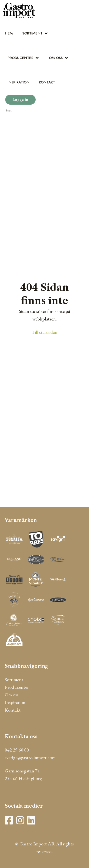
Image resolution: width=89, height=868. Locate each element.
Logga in (20, 99)
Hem (9, 33)
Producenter (21, 58)
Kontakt (47, 82)
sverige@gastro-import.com (30, 757)
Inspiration (19, 82)
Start (9, 111)
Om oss (56, 58)
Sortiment (32, 33)
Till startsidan (44, 332)
